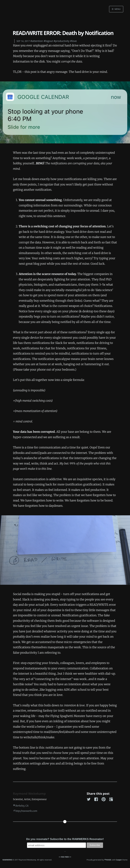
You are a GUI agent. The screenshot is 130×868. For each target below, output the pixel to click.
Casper (119, 860)
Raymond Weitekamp (29, 794)
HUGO (109, 860)
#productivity (62, 41)
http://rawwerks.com (26, 811)
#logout (48, 41)
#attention (37, 41)
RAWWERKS (7, 860)
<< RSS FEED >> (65, 857)
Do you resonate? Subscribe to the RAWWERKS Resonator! (65, 839)
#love (73, 41)
